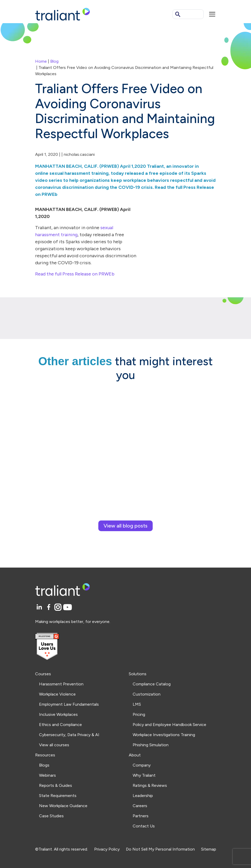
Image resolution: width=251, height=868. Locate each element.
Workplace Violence (57, 694)
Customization (147, 694)
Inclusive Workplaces (58, 714)
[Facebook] (50, 607)
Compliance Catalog (152, 684)
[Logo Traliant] (63, 14)
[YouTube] (67, 607)
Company (142, 765)
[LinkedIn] (40, 607)
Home (41, 61)
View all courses (54, 745)
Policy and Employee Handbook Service (169, 725)
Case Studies (51, 816)
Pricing (139, 714)
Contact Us (144, 826)
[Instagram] (59, 607)
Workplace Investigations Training (164, 735)
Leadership (143, 796)
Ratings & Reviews (150, 785)
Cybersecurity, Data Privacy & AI (69, 735)
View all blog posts (126, 526)
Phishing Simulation (151, 745)
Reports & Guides (56, 785)
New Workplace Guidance (63, 806)
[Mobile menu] (212, 14)
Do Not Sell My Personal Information (160, 849)
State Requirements (58, 796)
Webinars (47, 775)
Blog (54, 61)
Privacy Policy (107, 849)
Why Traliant (144, 775)
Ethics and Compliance (60, 725)
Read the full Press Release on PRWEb (75, 274)
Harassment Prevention (61, 684)
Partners (141, 816)
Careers (140, 806)
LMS (137, 704)
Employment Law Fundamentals (69, 704)
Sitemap (209, 849)
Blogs (44, 765)
